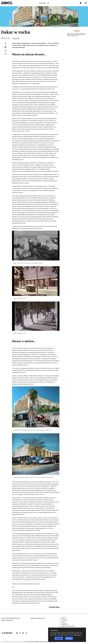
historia (64, 618)
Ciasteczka (54, 630)
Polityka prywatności (77, 635)
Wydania (43, 3)
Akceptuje (69, 638)
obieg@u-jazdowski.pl (37, 618)
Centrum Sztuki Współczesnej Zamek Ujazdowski (40, 642)
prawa (63, 622)
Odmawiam (59, 638)
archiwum (64, 620)
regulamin (64, 624)
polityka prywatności (68, 626)
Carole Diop (16, 38)
